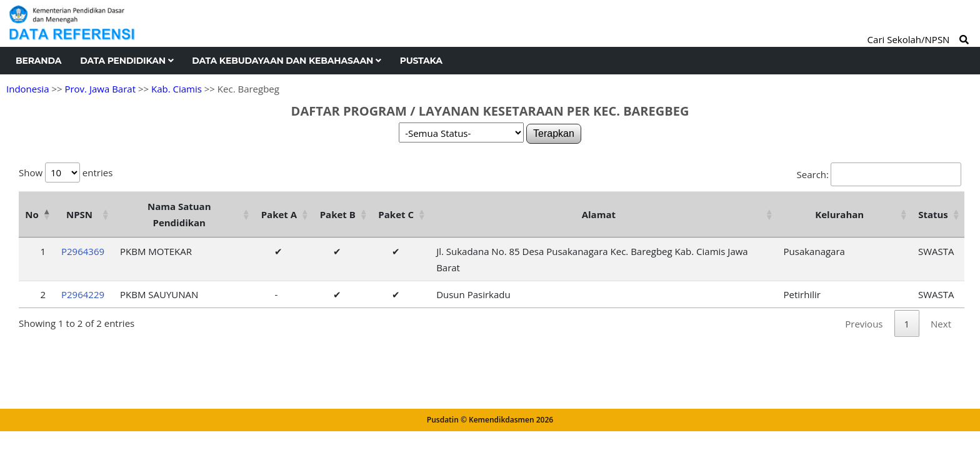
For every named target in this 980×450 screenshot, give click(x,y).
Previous (864, 324)
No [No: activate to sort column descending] (32, 214)
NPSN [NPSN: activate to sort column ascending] (79, 214)
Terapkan (554, 133)
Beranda (38, 61)
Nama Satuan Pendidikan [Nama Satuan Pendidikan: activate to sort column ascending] (179, 214)
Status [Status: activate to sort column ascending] (933, 214)
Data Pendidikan (127, 61)
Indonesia (27, 89)
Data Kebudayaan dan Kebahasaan (286, 61)
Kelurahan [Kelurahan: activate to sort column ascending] (839, 214)
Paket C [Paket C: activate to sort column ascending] (396, 214)
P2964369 (83, 251)
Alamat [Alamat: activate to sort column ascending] (599, 214)
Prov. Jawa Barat (100, 89)
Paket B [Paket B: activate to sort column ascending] (338, 214)
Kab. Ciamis (177, 89)
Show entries (66, 172)
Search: (879, 174)
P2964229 (83, 294)
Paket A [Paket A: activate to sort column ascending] (279, 214)
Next (941, 324)
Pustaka (421, 61)
